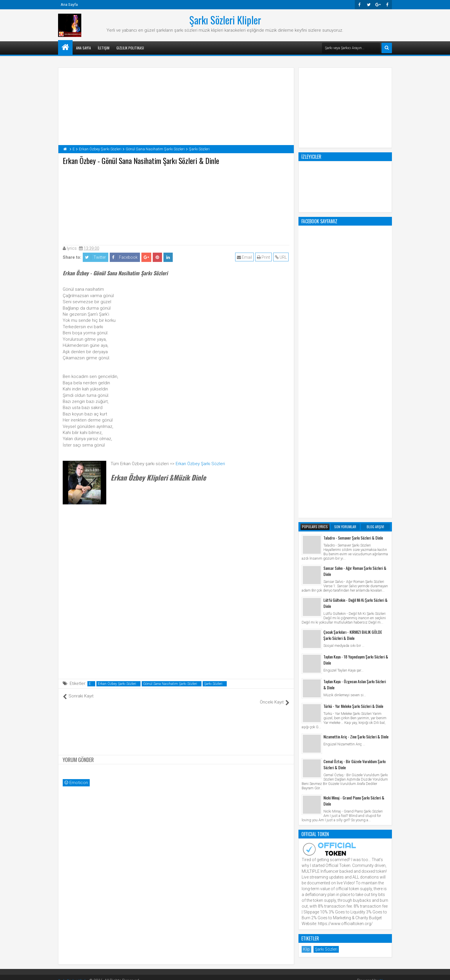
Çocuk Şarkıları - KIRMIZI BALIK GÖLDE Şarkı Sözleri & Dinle (353, 401)
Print (264, 257)
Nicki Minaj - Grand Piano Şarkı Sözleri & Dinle (354, 567)
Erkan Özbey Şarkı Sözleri (200, 464)
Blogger (385, 974)
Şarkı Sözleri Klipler (225, 20)
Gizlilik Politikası (130, 48)
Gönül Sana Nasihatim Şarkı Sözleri (170, 684)
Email (245, 257)
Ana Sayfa (69, 5)
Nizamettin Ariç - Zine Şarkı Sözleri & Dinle (356, 503)
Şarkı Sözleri (213, 684)
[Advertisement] (176, 204)
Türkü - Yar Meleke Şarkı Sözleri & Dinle (353, 472)
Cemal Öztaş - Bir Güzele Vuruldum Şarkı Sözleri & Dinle (354, 530)
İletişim (104, 48)
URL (282, 257)
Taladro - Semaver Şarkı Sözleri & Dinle (353, 304)
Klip (306, 715)
